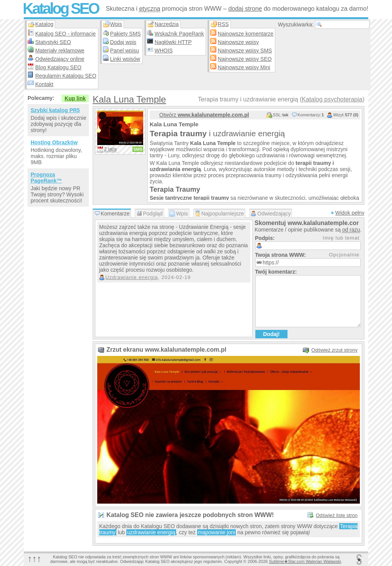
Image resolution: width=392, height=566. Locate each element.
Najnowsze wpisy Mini (244, 67)
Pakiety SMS (126, 34)
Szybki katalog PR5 (55, 110)
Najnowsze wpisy (238, 42)
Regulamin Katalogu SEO (66, 76)
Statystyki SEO (53, 42)
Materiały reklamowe (60, 51)
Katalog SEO (60, 8)
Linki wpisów (125, 59)
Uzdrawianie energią (132, 277)
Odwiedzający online (60, 59)
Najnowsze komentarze (246, 34)
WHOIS (164, 51)
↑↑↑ (34, 559)
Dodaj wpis (123, 42)
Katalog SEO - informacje (65, 34)
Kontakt (44, 84)
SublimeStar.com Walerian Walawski (305, 561)
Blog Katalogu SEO (58, 67)
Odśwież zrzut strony (334, 350)
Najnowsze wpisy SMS (245, 51)
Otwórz (204, 115)
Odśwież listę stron (337, 515)
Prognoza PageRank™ (46, 178)
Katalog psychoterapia (332, 99)
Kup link (75, 98)
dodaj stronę (245, 9)
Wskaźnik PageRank (179, 34)
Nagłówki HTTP (173, 42)
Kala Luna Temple (129, 99)
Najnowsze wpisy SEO (245, 59)
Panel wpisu (125, 51)
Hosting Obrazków (54, 142)
